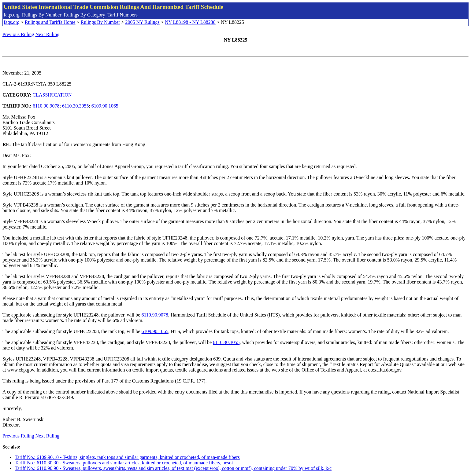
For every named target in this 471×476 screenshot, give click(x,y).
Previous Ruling (18, 34)
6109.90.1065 (105, 106)
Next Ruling (48, 34)
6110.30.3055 (75, 106)
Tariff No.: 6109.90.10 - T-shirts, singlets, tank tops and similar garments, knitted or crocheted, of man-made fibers (127, 457)
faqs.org (12, 15)
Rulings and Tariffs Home (50, 22)
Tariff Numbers (122, 15)
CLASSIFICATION (52, 95)
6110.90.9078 (46, 106)
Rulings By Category (85, 15)
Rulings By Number (42, 15)
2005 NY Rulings (143, 22)
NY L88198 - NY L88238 (190, 22)
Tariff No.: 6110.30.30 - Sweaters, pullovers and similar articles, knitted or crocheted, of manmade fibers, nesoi (124, 463)
